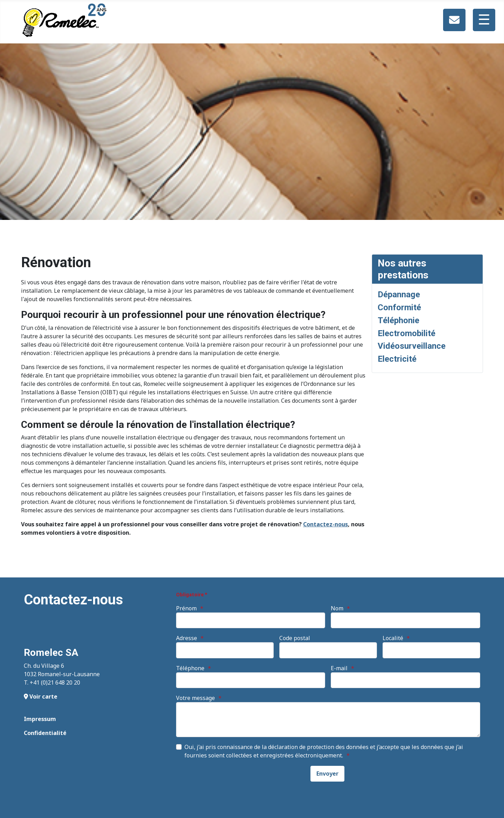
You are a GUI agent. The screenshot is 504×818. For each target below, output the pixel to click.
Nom (337, 608)
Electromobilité (407, 333)
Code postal (295, 638)
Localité (393, 638)
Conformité (399, 307)
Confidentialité (45, 733)
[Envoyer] (327, 774)
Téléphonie (398, 320)
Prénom (186, 608)
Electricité (397, 359)
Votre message (195, 698)
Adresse (187, 638)
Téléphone (190, 668)
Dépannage (399, 294)
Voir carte (41, 696)
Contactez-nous (325, 524)
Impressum (40, 719)
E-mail (339, 668)
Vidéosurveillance (412, 346)
